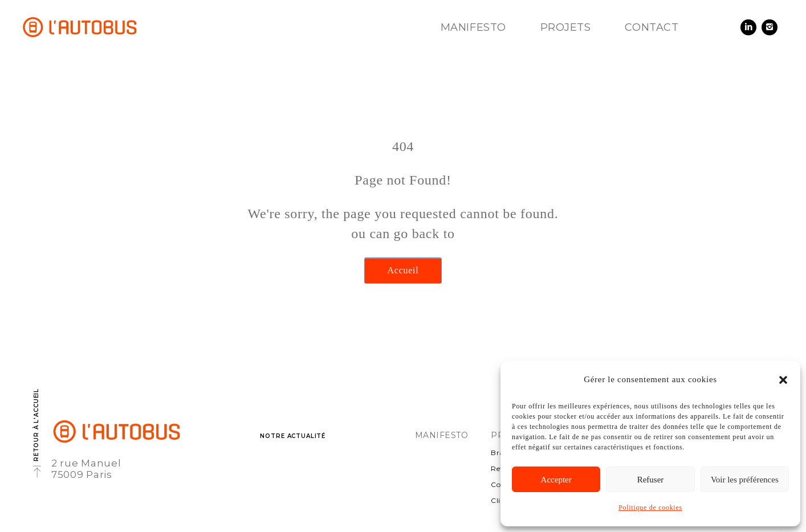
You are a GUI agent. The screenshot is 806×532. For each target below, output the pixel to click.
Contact (652, 27)
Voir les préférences (745, 480)
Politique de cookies (650, 508)
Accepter (556, 480)
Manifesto (473, 27)
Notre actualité (293, 436)
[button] (783, 380)
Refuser (651, 480)
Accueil (403, 270)
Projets (566, 27)
